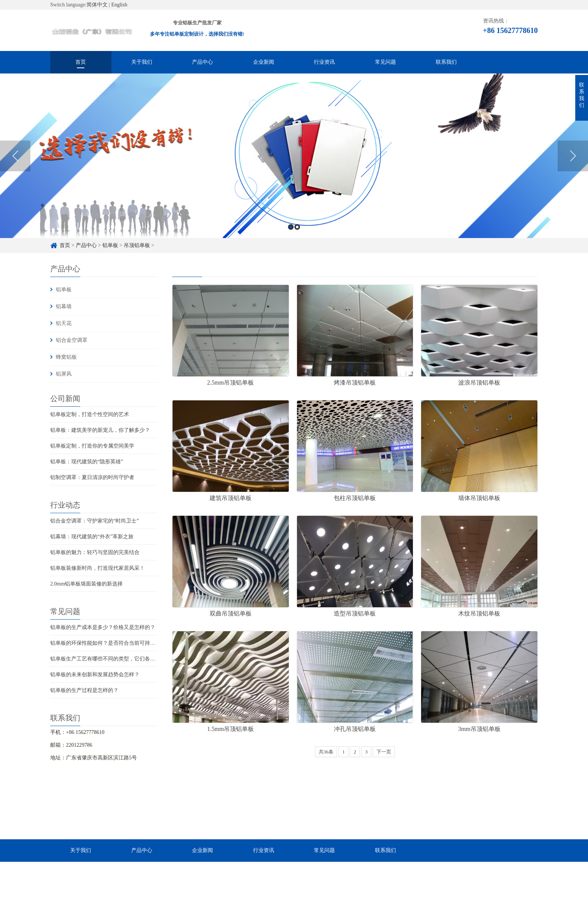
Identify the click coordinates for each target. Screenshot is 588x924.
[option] (294, 156)
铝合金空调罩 (72, 340)
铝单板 (110, 245)
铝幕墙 (64, 306)
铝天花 (64, 323)
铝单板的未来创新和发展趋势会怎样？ (95, 675)
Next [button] (573, 156)
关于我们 (142, 62)
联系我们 (446, 62)
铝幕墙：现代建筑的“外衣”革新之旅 (92, 537)
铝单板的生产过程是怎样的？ (84, 690)
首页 (81, 62)
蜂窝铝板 (66, 357)
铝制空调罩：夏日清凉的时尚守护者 (92, 477)
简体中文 (97, 5)
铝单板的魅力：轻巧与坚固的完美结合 (95, 552)
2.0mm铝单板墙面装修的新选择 (86, 584)
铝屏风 (64, 374)
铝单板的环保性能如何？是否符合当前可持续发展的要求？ (118, 643)
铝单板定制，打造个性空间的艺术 (90, 414)
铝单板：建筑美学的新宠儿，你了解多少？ (100, 430)
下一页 (384, 752)
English (119, 5)
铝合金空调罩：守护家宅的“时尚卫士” (94, 521)
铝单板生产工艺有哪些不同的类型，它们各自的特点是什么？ (121, 659)
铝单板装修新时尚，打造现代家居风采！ (97, 568)
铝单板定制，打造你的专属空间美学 (92, 446)
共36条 (326, 752)
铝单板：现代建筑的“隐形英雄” (87, 462)
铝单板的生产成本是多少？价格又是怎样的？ (103, 627)
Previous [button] (15, 156)
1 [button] (291, 227)
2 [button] (297, 227)
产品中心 (202, 62)
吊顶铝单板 (137, 245)
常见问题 (385, 62)
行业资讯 (324, 62)
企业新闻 (264, 62)
